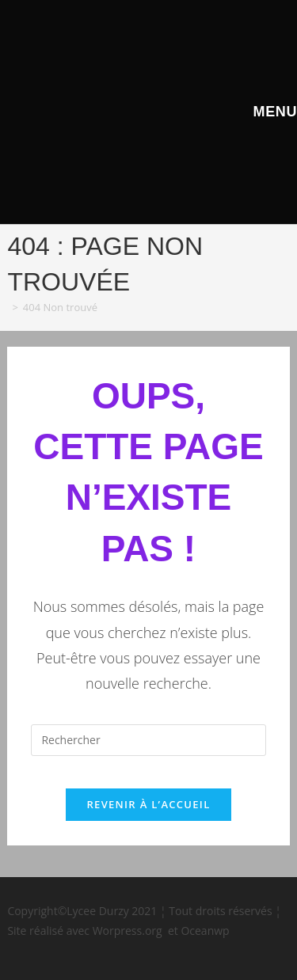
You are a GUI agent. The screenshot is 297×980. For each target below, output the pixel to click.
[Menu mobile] (273, 112)
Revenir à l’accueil (148, 804)
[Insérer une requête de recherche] (148, 740)
